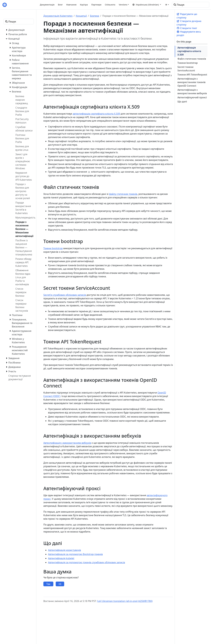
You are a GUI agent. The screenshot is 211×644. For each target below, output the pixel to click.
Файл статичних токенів (192, 59)
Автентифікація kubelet (61, 558)
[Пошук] (191, 5)
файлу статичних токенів (123, 194)
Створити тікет (187, 28)
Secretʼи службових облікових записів (65, 295)
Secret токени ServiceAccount (186, 69)
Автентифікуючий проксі (192, 97)
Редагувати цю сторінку (187, 16)
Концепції (81, 16)
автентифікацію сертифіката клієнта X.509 (96, 114)
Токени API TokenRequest (192, 75)
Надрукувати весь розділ (189, 33)
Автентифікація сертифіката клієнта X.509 (189, 51)
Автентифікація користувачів (64, 550)
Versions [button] (123, 5)
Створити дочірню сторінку (189, 23)
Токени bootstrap (188, 63)
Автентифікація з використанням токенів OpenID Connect (191, 82)
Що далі (182, 102)
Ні (60, 584)
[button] (147, 5)
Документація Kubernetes (58, 16)
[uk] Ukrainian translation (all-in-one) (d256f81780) (125, 601)
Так (48, 584)
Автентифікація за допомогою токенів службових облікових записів (87, 562)
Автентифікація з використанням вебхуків (192, 92)
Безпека (95, 16)
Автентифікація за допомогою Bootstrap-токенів (75, 554)
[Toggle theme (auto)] (167, 5)
